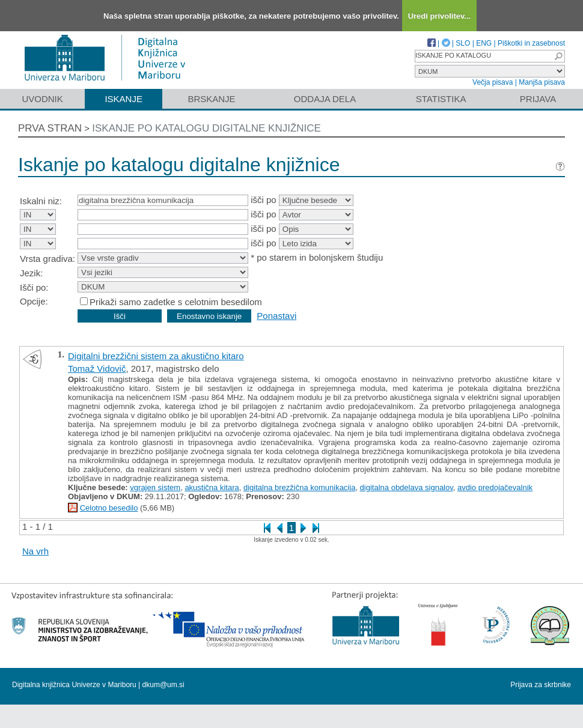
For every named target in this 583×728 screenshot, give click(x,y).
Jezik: (31, 273)
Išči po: (34, 287)
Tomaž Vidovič (97, 369)
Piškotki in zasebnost (531, 43)
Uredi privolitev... (440, 16)
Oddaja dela (325, 99)
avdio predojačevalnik (495, 487)
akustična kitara (212, 487)
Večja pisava (493, 82)
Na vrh (35, 551)
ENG (484, 43)
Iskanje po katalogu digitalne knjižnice (206, 128)
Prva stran (50, 128)
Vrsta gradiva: (47, 259)
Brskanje (211, 99)
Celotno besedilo (109, 508)
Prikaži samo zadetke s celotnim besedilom (176, 302)
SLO (463, 43)
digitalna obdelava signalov (407, 487)
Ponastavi (276, 316)
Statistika (441, 99)
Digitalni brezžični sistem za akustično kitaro (156, 356)
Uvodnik (42, 99)
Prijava (538, 99)
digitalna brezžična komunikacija (299, 487)
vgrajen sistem (155, 487)
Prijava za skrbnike (541, 685)
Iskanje (124, 99)
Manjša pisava (542, 82)
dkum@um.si (163, 685)
